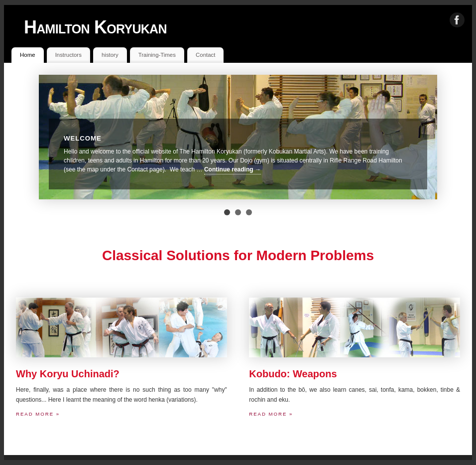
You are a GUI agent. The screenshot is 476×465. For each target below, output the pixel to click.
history (110, 55)
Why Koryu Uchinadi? (68, 374)
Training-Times (157, 55)
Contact (205, 55)
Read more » (38, 414)
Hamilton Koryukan (95, 27)
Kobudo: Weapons (293, 374)
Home (27, 55)
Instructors (68, 55)
